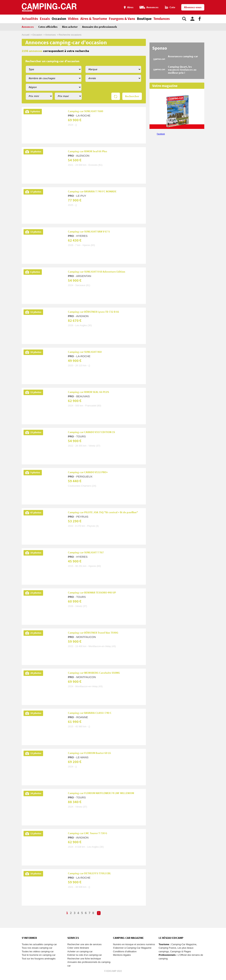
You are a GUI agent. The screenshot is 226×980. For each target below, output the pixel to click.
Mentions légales (122, 955)
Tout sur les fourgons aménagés (39, 959)
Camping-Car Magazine (184, 944)
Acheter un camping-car (80, 951)
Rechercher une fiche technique (84, 959)
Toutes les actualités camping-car (39, 944)
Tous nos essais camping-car (37, 948)
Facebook (161, 134)
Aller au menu (221, 2)
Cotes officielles (48, 27)
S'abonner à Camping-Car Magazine (132, 948)
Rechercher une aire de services (84, 944)
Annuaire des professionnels (100, 27)
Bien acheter (70, 27)
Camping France (167, 948)
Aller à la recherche (225, 2)
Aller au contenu (223, 2)
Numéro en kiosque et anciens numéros (134, 944)
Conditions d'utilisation (125, 951)
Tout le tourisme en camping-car (39, 955)
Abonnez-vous (193, 7)
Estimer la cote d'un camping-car (85, 955)
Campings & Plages (181, 951)
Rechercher (132, 96)
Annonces (28, 27)
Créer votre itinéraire (78, 948)
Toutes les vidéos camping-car (38, 951)
